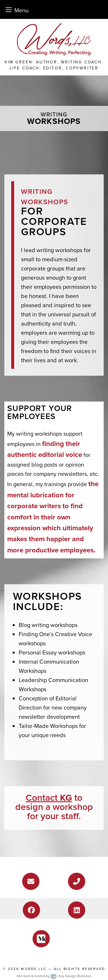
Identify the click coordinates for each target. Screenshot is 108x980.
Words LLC (34, 969)
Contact (49, 798)
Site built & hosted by (54, 976)
